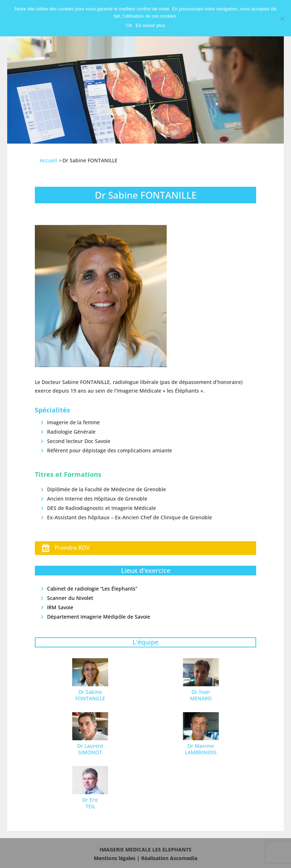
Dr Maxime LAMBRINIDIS (201, 749)
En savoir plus (150, 25)
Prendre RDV (72, 548)
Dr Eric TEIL (90, 803)
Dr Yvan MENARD (201, 695)
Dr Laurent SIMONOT (90, 749)
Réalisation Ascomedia (169, 858)
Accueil (48, 160)
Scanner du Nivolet (70, 598)
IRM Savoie (60, 607)
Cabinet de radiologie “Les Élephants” (92, 589)
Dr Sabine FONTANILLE (90, 695)
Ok (129, 25)
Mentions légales (115, 858)
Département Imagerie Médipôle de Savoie (99, 617)
